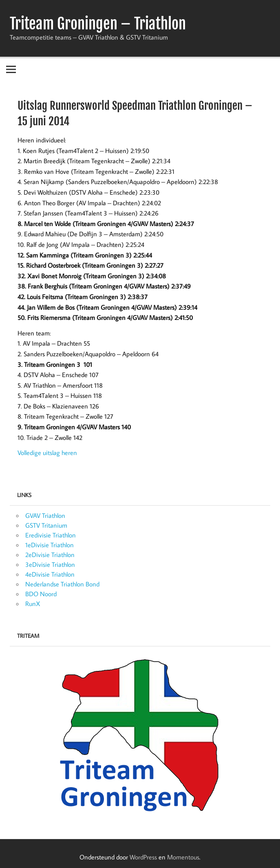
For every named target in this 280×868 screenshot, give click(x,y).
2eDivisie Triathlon (50, 555)
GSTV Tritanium (46, 525)
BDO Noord (41, 594)
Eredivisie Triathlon (51, 535)
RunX (33, 604)
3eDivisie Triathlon (50, 564)
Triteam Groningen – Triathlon (98, 24)
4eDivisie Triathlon (50, 574)
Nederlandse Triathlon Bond (62, 584)
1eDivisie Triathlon (50, 545)
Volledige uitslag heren (47, 453)
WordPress (143, 857)
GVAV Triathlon (45, 515)
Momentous (183, 857)
